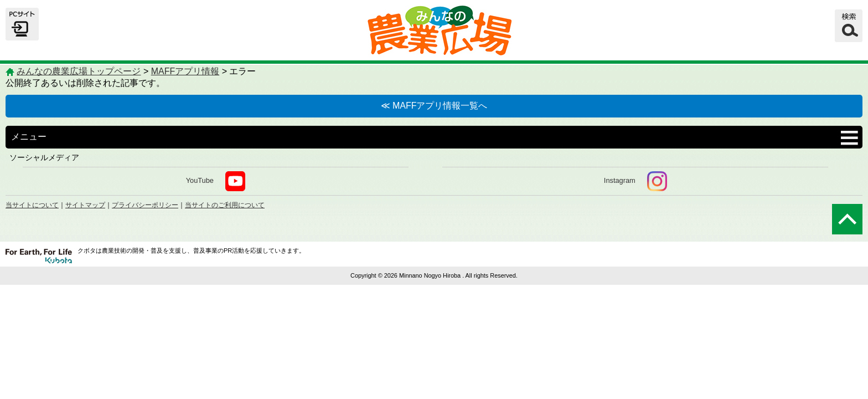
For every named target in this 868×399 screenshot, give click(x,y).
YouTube (216, 181)
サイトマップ (85, 205)
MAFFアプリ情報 (185, 71)
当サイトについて (32, 205)
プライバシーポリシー (145, 205)
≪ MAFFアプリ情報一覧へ (434, 106)
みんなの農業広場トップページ (79, 71)
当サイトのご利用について (225, 205)
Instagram (635, 181)
